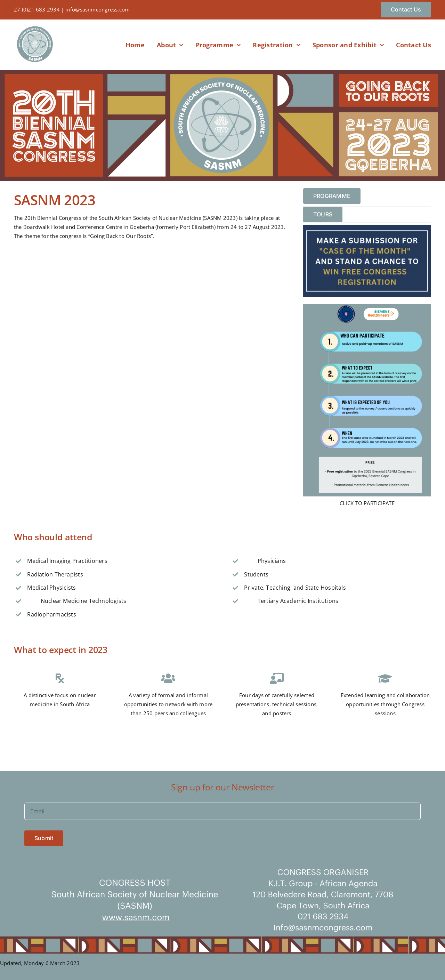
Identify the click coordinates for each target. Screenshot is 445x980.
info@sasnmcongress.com (98, 9)
